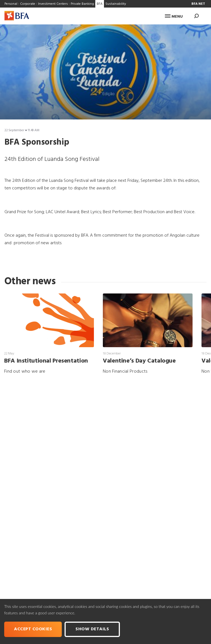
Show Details (92, 629)
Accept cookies (33, 629)
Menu (174, 17)
